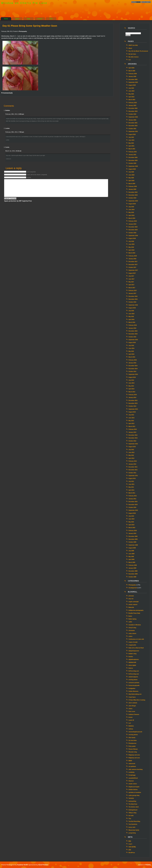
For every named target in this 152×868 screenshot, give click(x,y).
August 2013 (132, 412)
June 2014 (131, 383)
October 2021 (132, 129)
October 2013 (132, 406)
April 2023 (131, 97)
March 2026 (132, 71)
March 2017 (132, 288)
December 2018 (133, 227)
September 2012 (133, 444)
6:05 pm (21, 114)
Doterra (131, 668)
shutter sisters (133, 784)
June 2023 (131, 91)
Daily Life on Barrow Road (136, 648)
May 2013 (131, 421)
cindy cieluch (132, 633)
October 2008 (132, 577)
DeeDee (131, 657)
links (51, 19)
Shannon (131, 781)
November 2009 (133, 539)
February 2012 (133, 461)
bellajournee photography (136, 610)
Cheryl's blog (132, 628)
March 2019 (132, 218)
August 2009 (132, 548)
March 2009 (132, 562)
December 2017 (133, 262)
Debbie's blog (132, 654)
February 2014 (133, 395)
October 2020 (132, 163)
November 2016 (133, 299)
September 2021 (133, 131)
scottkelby (132, 772)
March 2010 (132, 528)
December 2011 (133, 467)
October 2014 (132, 371)
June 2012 (131, 452)
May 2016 (131, 317)
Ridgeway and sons (134, 755)
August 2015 (132, 343)
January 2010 (132, 533)
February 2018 (133, 256)
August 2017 (132, 273)
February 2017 (133, 291)
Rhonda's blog (133, 752)
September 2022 (133, 117)
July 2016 (131, 311)
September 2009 (133, 545)
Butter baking (132, 619)
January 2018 (132, 259)
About (130, 48)
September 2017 (133, 270)
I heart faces (132, 697)
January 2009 (132, 568)
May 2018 (131, 247)
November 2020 (133, 160)
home (6, 19)
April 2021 (131, 146)
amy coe (131, 599)
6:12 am (19, 151)
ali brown (131, 596)
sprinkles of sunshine (135, 792)
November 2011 (133, 470)
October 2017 (132, 267)
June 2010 (131, 519)
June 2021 (131, 140)
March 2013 (132, 426)
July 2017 (131, 276)
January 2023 (132, 105)
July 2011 (131, 481)
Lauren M (131, 720)
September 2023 (133, 82)
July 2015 (131, 346)
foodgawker (132, 688)
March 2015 (132, 357)
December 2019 (133, 192)
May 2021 (131, 143)
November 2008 (133, 574)
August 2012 (132, 447)
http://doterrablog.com (135, 694)
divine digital (132, 665)
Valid (132, 847)
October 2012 (132, 441)
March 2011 (132, 493)
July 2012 (131, 450)
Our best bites (133, 740)
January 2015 (132, 363)
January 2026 (132, 77)
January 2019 (132, 224)
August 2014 (132, 377)
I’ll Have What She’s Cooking (137, 700)
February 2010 (133, 531)
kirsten (131, 717)
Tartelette (131, 798)
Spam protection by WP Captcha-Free (18, 201)
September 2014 (133, 374)
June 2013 (131, 418)
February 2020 (133, 186)
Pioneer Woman (133, 749)
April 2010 (131, 525)
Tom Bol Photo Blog (134, 821)
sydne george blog (134, 795)
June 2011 (131, 484)
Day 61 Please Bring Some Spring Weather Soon (30, 26)
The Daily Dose (133, 804)
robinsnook (132, 764)
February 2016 (133, 325)
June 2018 (131, 244)
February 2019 (133, 221)
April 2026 (131, 68)
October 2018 (132, 233)
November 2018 (133, 230)
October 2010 (132, 507)
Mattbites (131, 726)
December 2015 (133, 331)
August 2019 (132, 204)
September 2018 (133, 236)
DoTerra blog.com (134, 671)
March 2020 (132, 184)
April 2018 (131, 250)
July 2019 (131, 207)
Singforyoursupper (134, 787)
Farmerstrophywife (134, 685)
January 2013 (132, 432)
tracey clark (132, 827)
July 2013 (131, 415)
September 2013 (133, 409)
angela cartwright (134, 602)
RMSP (130, 761)
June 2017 (131, 279)
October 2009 (132, 542)
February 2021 (133, 152)
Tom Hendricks (133, 824)
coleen (130, 636)
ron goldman (132, 766)
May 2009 (131, 557)
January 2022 (132, 120)
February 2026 (133, 74)
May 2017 (131, 282)
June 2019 (131, 210)
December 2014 (133, 366)
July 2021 (131, 137)
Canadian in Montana (135, 625)
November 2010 (133, 505)
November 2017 (133, 265)
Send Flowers (43, 865)
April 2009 (131, 559)
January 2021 (132, 155)
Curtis (7, 147)
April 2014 (131, 389)
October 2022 (132, 114)
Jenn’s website (133, 703)
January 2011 (132, 499)
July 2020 (131, 172)
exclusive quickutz (134, 683)
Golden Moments (133, 691)
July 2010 (131, 516)
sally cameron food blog (135, 769)
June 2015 (131, 348)
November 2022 (133, 111)
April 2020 (131, 181)
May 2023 (131, 94)
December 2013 (133, 400)
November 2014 (133, 369)
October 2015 (132, 337)
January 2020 (132, 189)
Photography (23, 31)
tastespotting (132, 801)
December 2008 (133, 571)
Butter (130, 616)
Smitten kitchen (133, 790)
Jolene (130, 709)
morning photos (133, 735)
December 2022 (133, 108)
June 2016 (131, 314)
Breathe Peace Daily (134, 613)
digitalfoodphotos (134, 659)
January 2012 (132, 464)
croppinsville (132, 645)
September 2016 (133, 305)
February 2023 (133, 103)
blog (29, 19)
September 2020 (133, 166)
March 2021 (132, 149)
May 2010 (131, 522)
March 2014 (132, 392)
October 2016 (132, 302)
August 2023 (132, 85)
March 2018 (132, 253)
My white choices (133, 57)
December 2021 (133, 123)
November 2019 (133, 195)
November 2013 (133, 403)
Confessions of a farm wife (136, 639)
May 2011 (131, 487)
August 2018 (132, 238)
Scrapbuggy (132, 775)
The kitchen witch (134, 807)
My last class (132, 54)
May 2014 (131, 386)
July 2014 (131, 380)
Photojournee (132, 743)
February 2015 (133, 360)
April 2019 (131, 215)
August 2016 (132, 308)
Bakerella (131, 607)
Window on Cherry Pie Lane (24, 3)
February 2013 (133, 429)
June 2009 (131, 554)
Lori (130, 723)
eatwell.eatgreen (133, 677)
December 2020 (133, 157)
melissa (131, 729)
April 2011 (131, 490)
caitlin (130, 622)
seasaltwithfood (133, 778)
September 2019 (133, 201)
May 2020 (131, 178)
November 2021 (133, 126)
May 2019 (131, 212)
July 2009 (131, 551)
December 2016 (133, 296)
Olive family (132, 738)
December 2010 (133, 502)
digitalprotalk (132, 662)
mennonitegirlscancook (135, 732)
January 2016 (132, 328)
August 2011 (132, 478)
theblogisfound (133, 810)
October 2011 (132, 473)
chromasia (132, 631)
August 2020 (132, 169)
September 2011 (133, 476)
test (130, 60)
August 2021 (132, 134)
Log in (130, 844)
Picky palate (132, 746)
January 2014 (132, 397)
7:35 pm (21, 132)
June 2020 (131, 175)
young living (132, 833)
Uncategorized (133, 588)
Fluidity (148, 865)
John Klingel (132, 706)
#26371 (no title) (133, 45)
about (17, 19)
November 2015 (133, 334)
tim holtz (131, 816)
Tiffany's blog (132, 813)
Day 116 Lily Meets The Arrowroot (138, 51)
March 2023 (132, 100)
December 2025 (133, 79)
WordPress (132, 853)
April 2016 (131, 320)
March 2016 (132, 322)
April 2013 (131, 423)
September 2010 (133, 510)
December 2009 (133, 536)
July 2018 (131, 241)
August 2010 (132, 513)
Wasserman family (134, 830)
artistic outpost (133, 605)
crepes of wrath (133, 642)
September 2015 (133, 340)
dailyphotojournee (134, 651)
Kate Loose (132, 711)
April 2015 (131, 354)
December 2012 (133, 435)
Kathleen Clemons (134, 714)
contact (40, 19)
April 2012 (131, 458)
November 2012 (133, 438)
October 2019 (132, 198)
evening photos (133, 680)
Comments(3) (7, 93)
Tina (130, 819)
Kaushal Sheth (23, 865)
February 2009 (133, 565)
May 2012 (131, 455)
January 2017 (132, 293)
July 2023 (131, 88)
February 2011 (133, 496)
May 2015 (131, 351)
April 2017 (131, 285)
